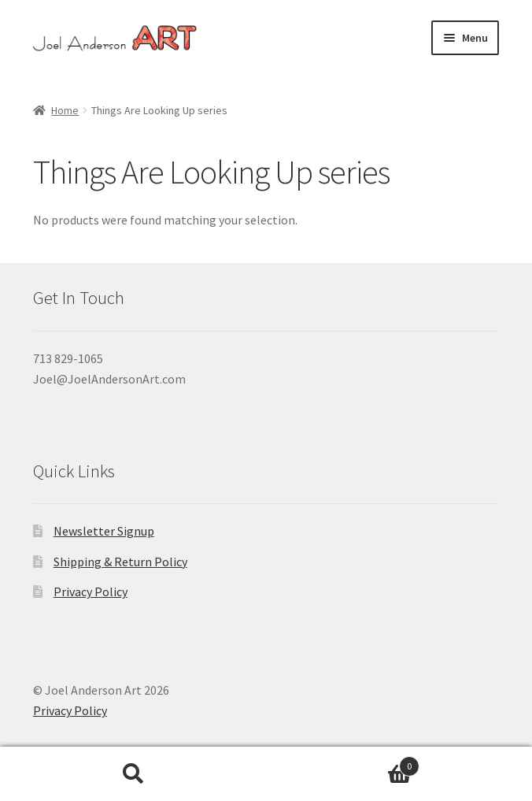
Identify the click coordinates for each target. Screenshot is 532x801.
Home (65, 110)
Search (133, 774)
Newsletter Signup (104, 531)
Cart (343, 763)
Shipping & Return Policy (120, 562)
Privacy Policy (91, 591)
